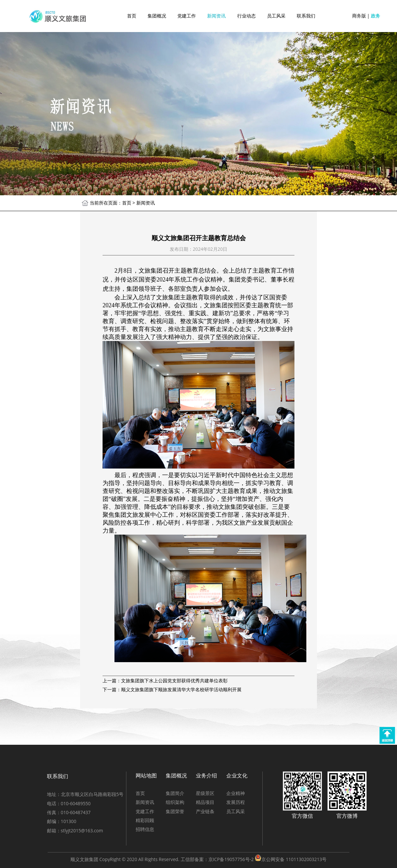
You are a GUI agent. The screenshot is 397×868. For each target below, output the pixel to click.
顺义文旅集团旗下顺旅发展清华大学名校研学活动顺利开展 (181, 689)
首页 (132, 16)
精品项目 (205, 802)
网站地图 (146, 775)
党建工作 (187, 16)
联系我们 (306, 16)
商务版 (359, 16)
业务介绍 (206, 775)
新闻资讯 (216, 16)
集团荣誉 (175, 811)
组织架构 (175, 802)
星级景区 (205, 793)
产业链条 (205, 811)
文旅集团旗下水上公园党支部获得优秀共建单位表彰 (174, 680)
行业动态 (246, 16)
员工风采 (276, 16)
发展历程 (236, 802)
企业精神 (236, 793)
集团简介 (175, 793)
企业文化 (237, 775)
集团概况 (157, 16)
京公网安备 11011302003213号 (294, 859)
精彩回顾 (145, 820)
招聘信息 (145, 829)
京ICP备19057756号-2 (231, 859)
